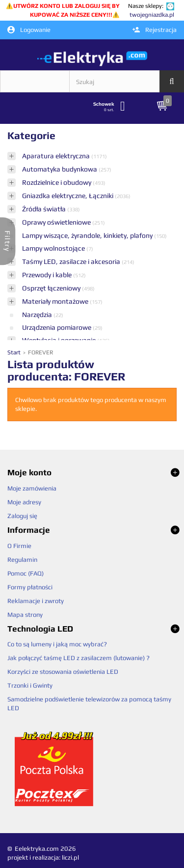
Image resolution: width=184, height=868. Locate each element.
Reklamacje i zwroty (36, 601)
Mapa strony (25, 615)
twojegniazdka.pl (152, 15)
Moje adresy (24, 502)
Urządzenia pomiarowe (57, 327)
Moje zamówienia (32, 488)
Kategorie (31, 135)
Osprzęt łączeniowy (52, 288)
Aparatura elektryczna (57, 156)
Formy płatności (30, 587)
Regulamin (22, 560)
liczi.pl (70, 857)
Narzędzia (38, 315)
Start (15, 352)
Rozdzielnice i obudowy (57, 182)
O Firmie (19, 546)
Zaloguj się (22, 516)
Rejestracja (155, 30)
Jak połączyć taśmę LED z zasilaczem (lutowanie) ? (79, 658)
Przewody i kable (48, 275)
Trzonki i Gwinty (30, 685)
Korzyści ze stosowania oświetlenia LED (63, 672)
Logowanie (29, 30)
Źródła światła (45, 209)
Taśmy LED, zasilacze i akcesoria (72, 261)
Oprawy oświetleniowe (57, 222)
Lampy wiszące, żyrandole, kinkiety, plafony (88, 235)
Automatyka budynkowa (60, 169)
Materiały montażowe (56, 301)
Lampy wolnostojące (54, 248)
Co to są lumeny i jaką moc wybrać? (57, 644)
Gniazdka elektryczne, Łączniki (68, 196)
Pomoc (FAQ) (26, 573)
